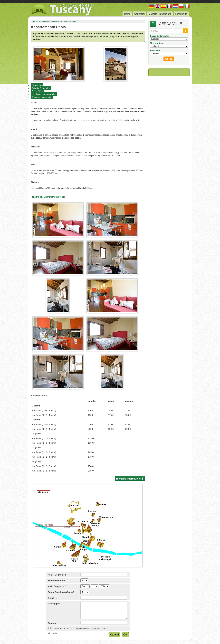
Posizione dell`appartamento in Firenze (48, 197)
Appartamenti (54, 21)
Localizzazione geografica (44, 94)
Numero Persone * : (58, 580)
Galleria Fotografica (41, 88)
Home (127, 14)
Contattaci (139, 14)
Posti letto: (155, 50)
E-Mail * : (52, 598)
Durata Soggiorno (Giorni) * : (62, 592)
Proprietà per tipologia (40, 21)
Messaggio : (54, 604)
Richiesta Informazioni (42, 97)
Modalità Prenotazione (160, 14)
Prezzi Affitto (38, 91)
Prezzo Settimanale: (159, 36)
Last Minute (181, 14)
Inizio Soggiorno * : (57, 586)
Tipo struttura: (157, 43)
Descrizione (37, 85)
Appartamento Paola (68, 21)
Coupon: (52, 623)
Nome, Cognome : (57, 575)
